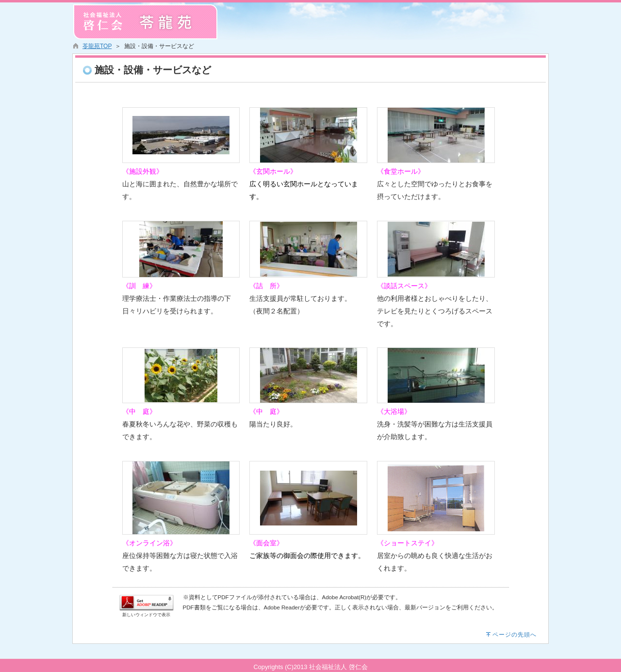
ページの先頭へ (515, 635)
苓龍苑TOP (97, 46)
